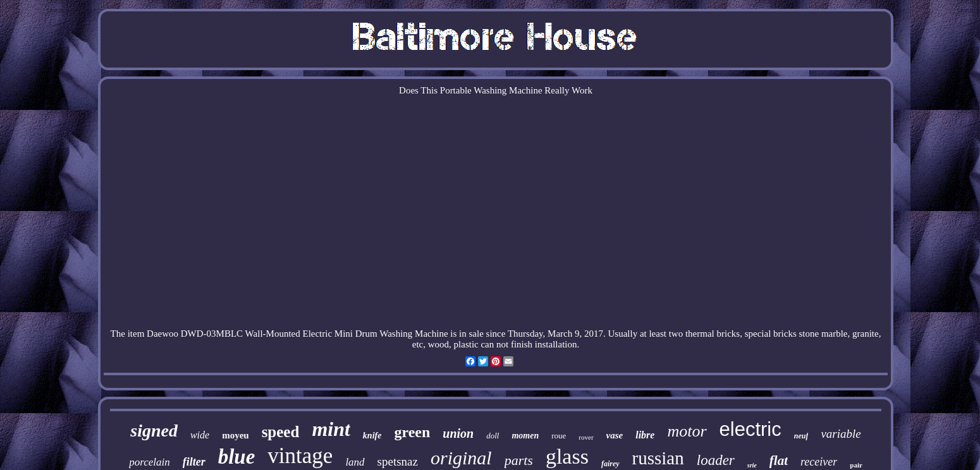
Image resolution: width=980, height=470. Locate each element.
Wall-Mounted (273, 334)
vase (615, 435)
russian (658, 458)
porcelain (150, 462)
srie (752, 465)
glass (567, 456)
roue (559, 436)
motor (687, 431)
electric (750, 429)
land (355, 462)
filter (194, 462)
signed (154, 431)
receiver (819, 462)
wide (200, 435)
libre (645, 435)
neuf (801, 436)
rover (586, 437)
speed (281, 432)
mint (331, 429)
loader (716, 460)
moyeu (236, 435)
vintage (300, 456)
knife (372, 436)
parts (519, 460)
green (412, 432)
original (461, 458)
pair (856, 465)
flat (779, 461)
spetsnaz (398, 461)
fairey (610, 464)
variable (841, 434)
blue (237, 457)
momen (525, 436)
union (458, 433)
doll (493, 436)
